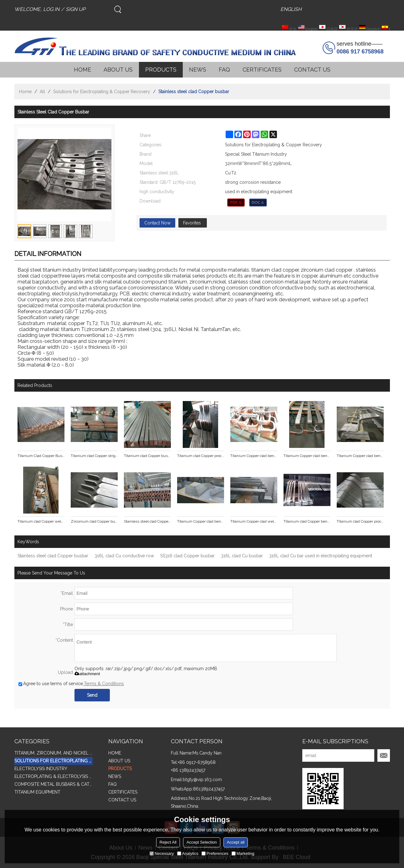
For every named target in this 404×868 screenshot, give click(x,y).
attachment (87, 674)
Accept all (236, 842)
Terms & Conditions (104, 684)
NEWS (198, 70)
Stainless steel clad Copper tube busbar (147, 521)
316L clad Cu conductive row (124, 556)
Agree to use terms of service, (71, 684)
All (42, 92)
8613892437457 (209, 789)
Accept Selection (202, 842)
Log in (51, 9)
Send (92, 695)
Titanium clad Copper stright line (94, 456)
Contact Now (157, 223)
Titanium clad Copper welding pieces (41, 521)
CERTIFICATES (262, 70)
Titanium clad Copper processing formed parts (360, 521)
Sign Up (76, 9)
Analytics (188, 853)
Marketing (243, 853)
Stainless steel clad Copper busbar (53, 556)
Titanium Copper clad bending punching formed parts (201, 521)
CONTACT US (312, 70)
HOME (82, 70)
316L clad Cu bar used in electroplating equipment (321, 556)
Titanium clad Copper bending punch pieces (307, 521)
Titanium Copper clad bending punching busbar (254, 456)
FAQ (224, 70)
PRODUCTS (161, 70)
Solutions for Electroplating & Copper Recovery (102, 92)
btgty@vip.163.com (202, 780)
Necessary (162, 853)
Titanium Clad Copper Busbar (41, 456)
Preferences (215, 853)
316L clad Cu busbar (242, 556)
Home (25, 92)
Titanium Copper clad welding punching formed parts (254, 521)
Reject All (168, 842)
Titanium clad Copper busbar (147, 456)
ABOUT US (118, 70)
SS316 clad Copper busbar (187, 556)
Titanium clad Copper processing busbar (201, 456)
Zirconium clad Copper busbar (94, 521)
